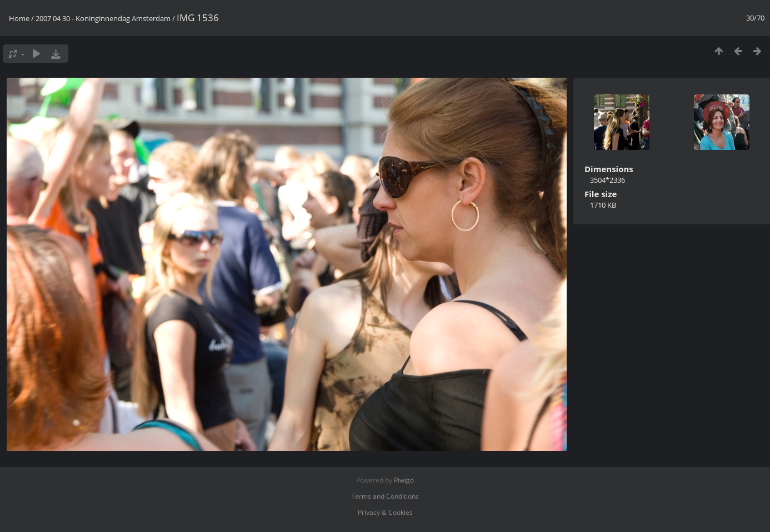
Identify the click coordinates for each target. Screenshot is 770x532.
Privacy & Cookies (385, 512)
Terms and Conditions (385, 496)
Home (19, 18)
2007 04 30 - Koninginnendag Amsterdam (103, 18)
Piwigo (404, 480)
